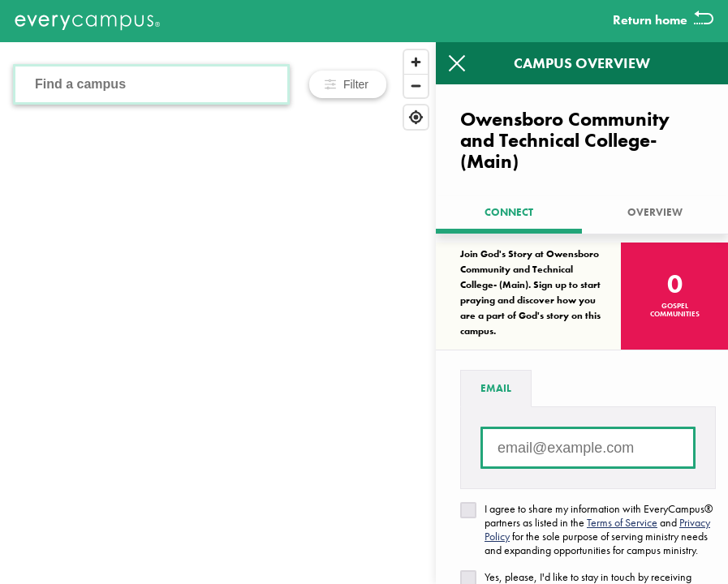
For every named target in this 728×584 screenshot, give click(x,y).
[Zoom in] (416, 62)
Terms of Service (622, 522)
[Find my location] (416, 117)
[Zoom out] (416, 86)
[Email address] (588, 448)
